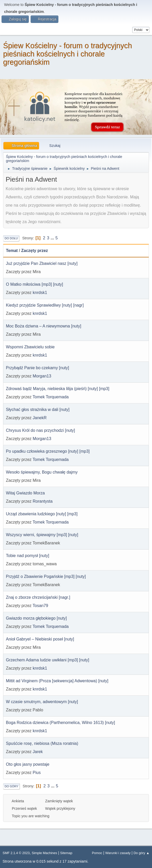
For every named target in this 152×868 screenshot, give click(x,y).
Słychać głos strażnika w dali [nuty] (38, 410)
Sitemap (66, 853)
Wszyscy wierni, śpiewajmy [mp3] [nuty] (42, 535)
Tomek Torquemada (51, 397)
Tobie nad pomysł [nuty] (28, 556)
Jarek (38, 752)
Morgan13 (42, 376)
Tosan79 (41, 606)
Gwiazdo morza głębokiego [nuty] (36, 618)
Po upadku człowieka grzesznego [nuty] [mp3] (48, 451)
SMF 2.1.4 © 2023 (16, 853)
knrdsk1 (40, 293)
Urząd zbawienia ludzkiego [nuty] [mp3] (42, 514)
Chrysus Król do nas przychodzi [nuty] (41, 430)
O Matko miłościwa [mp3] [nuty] (34, 284)
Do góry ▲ (141, 853)
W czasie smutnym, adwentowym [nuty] (42, 702)
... (53, 238)
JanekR (40, 418)
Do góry (11, 786)
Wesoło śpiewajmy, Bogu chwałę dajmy (42, 472)
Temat (12, 251)
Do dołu (11, 238)
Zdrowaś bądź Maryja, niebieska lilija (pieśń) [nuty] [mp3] (58, 389)
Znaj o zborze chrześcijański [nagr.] (38, 597)
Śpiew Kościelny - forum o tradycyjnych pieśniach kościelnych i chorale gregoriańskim (68, 54)
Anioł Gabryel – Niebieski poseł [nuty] (40, 639)
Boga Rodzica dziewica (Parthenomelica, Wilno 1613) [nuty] (60, 723)
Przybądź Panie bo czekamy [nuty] (37, 368)
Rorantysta (43, 501)
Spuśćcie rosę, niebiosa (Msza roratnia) (42, 743)
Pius (37, 773)
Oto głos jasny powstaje (28, 764)
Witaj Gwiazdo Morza (25, 493)
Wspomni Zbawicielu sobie (30, 347)
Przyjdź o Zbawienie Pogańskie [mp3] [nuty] (46, 576)
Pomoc (97, 853)
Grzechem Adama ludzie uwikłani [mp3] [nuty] (48, 660)
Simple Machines (44, 853)
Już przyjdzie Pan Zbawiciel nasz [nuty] (42, 263)
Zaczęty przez (34, 251)
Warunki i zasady (118, 853)
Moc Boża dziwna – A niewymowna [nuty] (44, 326)
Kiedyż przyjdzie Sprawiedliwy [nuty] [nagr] (45, 305)
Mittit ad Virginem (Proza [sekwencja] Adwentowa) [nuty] (57, 681)
